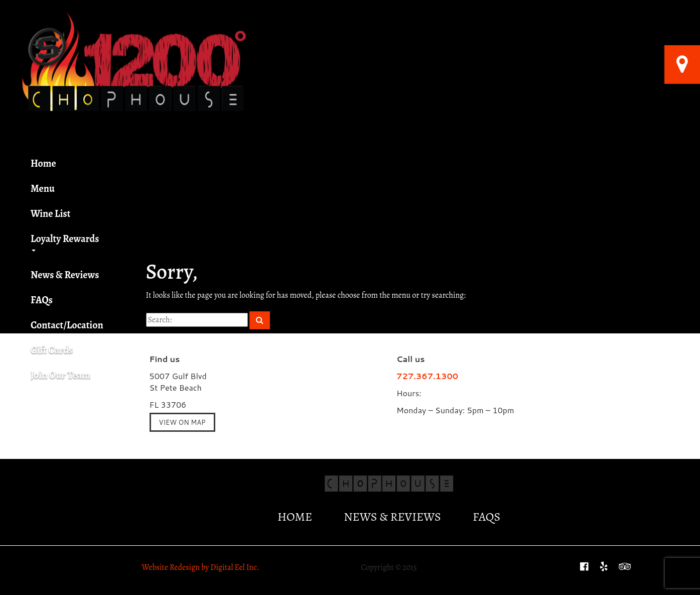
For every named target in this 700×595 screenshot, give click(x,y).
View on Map (182, 422)
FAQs (42, 300)
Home (43, 163)
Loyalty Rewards (65, 242)
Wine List (50, 214)
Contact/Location (67, 325)
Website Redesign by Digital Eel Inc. (201, 567)
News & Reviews (65, 275)
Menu (43, 189)
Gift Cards (55, 350)
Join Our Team (60, 375)
